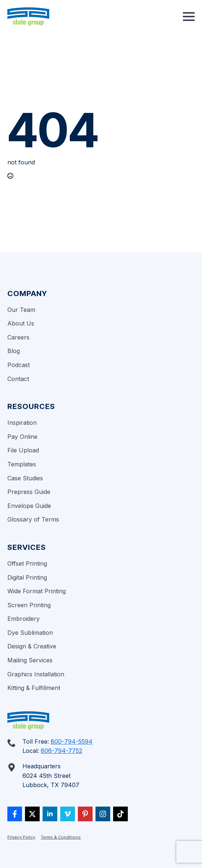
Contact (18, 379)
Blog (14, 351)
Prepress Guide (29, 492)
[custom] (15, 814)
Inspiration (22, 423)
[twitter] (32, 814)
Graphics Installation (36, 674)
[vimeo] (68, 814)
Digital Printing (27, 577)
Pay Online (22, 437)
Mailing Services (30, 660)
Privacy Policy (21, 837)
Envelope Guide (29, 506)
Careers (18, 337)
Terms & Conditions (61, 837)
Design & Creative (32, 646)
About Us (21, 323)
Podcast (19, 365)
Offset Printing (27, 563)
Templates (22, 464)
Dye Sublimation (30, 633)
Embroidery (24, 619)
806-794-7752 (62, 751)
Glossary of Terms (33, 519)
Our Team (21, 310)
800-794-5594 (72, 741)
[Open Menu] (189, 17)
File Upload (23, 450)
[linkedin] (50, 814)
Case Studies (25, 478)
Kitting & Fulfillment (34, 688)
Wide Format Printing (37, 591)
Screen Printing (29, 605)
